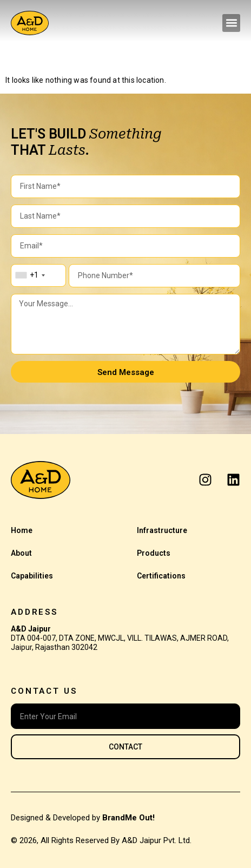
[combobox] (30, 275)
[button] (231, 23)
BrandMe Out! (128, 818)
